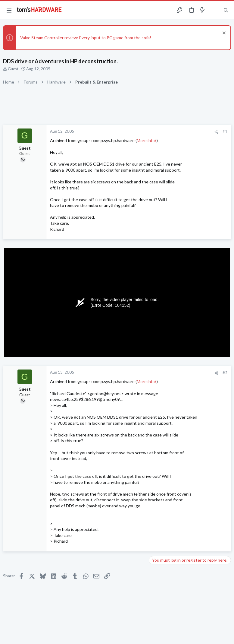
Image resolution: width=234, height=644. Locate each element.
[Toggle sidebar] (214, 10)
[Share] (216, 132)
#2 (225, 373)
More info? (147, 140)
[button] (9, 10)
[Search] (226, 10)
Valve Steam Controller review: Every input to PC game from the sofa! (86, 38)
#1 (225, 132)
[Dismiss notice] (223, 34)
